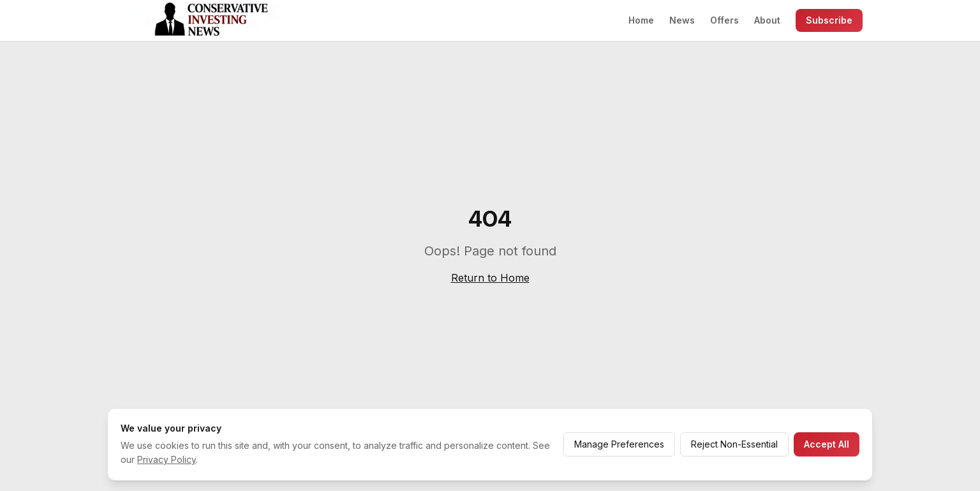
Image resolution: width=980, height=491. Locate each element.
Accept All (827, 444)
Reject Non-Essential (734, 444)
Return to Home (490, 278)
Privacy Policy (167, 459)
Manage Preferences (619, 444)
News (682, 20)
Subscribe (829, 20)
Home (641, 20)
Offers (724, 20)
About (767, 20)
